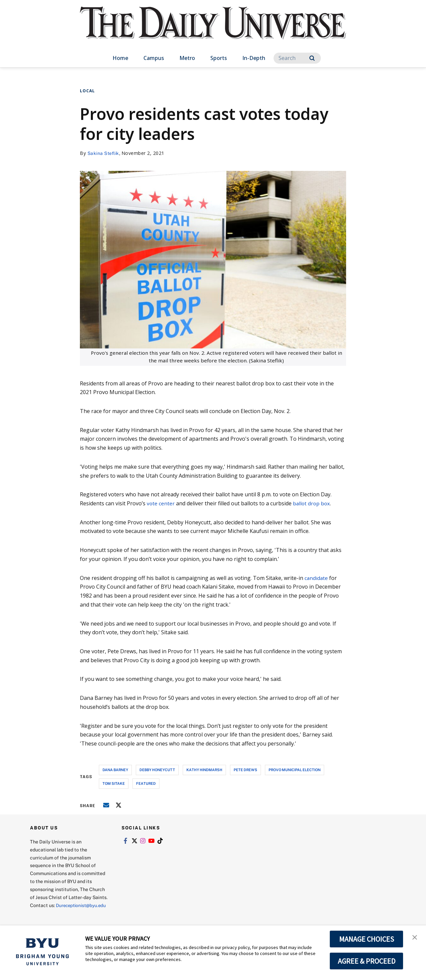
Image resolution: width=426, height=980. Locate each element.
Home (120, 58)
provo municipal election (295, 769)
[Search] (297, 58)
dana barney (115, 769)
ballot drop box (312, 503)
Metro (187, 58)
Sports (219, 58)
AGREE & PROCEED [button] (367, 961)
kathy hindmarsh (204, 769)
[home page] (213, 30)
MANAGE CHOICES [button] (367, 939)
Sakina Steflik (104, 153)
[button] (415, 937)
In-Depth (254, 58)
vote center (161, 503)
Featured (146, 783)
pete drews (245, 769)
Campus (154, 58)
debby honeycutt (157, 769)
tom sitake (114, 783)
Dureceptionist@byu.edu (57, 913)
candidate (317, 578)
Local (87, 91)
